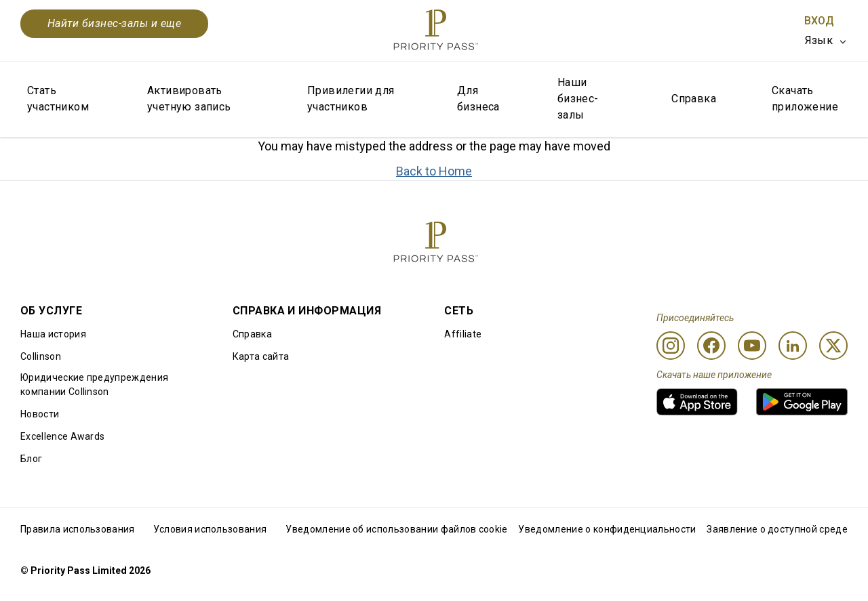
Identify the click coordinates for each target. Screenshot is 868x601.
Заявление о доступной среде (777, 529)
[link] (697, 402)
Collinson (41, 356)
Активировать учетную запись (189, 99)
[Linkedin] (793, 346)
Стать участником (58, 99)
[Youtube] (752, 346)
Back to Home (434, 171)
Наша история (53, 334)
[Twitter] (833, 346)
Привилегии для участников (351, 99)
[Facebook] (711, 346)
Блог (31, 459)
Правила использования (78, 529)
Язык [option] (819, 40)
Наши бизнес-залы (578, 99)
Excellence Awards (62, 436)
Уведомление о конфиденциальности (607, 529)
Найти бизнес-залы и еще (114, 23)
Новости (40, 414)
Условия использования (210, 529)
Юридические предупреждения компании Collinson (94, 385)
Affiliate (463, 334)
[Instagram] (671, 346)
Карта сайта (261, 356)
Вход (819, 21)
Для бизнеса (478, 99)
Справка (694, 99)
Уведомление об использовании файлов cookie (396, 529)
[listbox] (826, 41)
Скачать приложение (805, 99)
